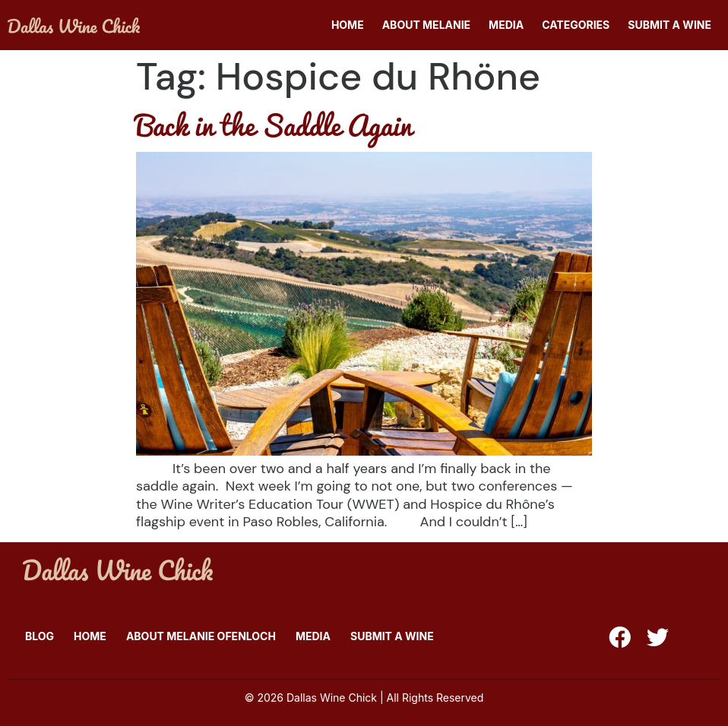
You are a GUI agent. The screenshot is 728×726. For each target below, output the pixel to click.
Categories (576, 25)
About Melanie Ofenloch (201, 636)
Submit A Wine (669, 25)
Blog (40, 636)
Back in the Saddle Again (274, 125)
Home (348, 25)
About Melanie (426, 25)
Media (506, 25)
